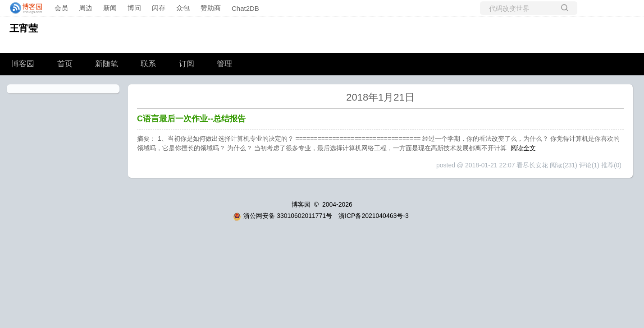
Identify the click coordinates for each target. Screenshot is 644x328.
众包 (183, 8)
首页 (65, 64)
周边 (86, 8)
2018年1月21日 (380, 97)
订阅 (187, 64)
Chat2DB (245, 8)
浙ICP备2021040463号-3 (374, 216)
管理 (224, 64)
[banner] (23, 8)
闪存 (159, 8)
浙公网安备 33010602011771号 (283, 216)
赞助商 (211, 8)
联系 (148, 64)
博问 (134, 8)
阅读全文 (523, 148)
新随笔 (107, 64)
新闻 (110, 8)
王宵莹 (24, 28)
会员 (61, 8)
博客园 (23, 64)
